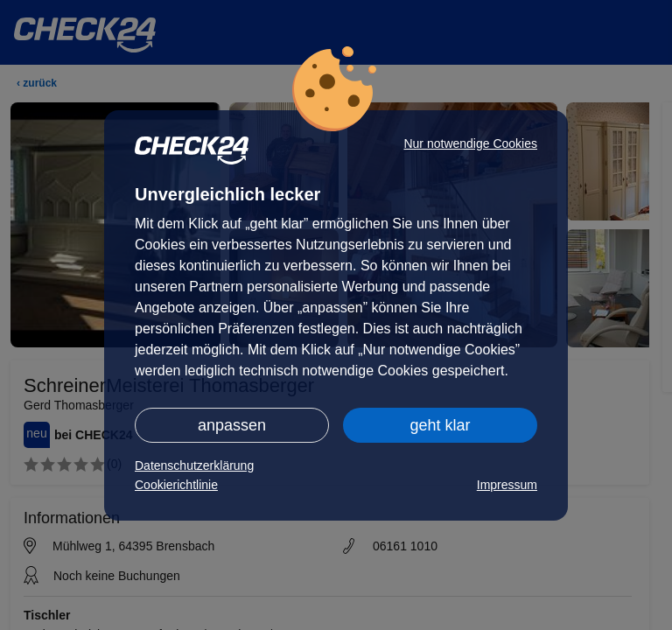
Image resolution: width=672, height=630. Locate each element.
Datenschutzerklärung (194, 465)
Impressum (507, 485)
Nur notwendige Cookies (470, 143)
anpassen (232, 425)
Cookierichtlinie (176, 485)
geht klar (440, 425)
